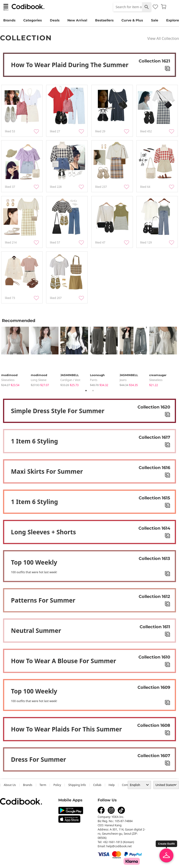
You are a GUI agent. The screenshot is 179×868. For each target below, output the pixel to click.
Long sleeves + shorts (43, 532)
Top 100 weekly (34, 562)
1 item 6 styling (34, 441)
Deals (55, 20)
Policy (57, 785)
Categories (33, 20)
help (112, 785)
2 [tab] (93, 391)
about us (10, 785)
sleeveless (8, 380)
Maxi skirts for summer (47, 471)
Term (43, 785)
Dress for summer (39, 759)
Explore (173, 20)
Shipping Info (77, 785)
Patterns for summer (43, 600)
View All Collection (163, 38)
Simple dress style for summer (58, 411)
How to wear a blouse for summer (64, 661)
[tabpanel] (16, 356)
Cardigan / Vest (70, 380)
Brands (9, 20)
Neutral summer (36, 631)
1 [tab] (86, 391)
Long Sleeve (39, 380)
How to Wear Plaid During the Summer (70, 65)
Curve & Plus (132, 20)
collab (97, 785)
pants (94, 380)
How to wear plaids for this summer (66, 729)
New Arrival (77, 20)
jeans (123, 380)
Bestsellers (104, 20)
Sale (155, 20)
